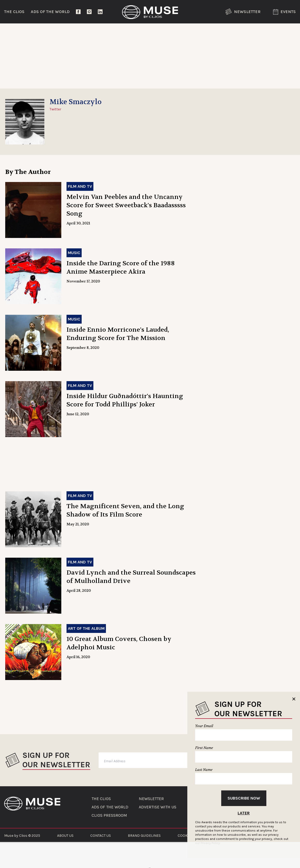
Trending (18, 32)
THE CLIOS (101, 799)
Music (74, 253)
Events (284, 12)
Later (244, 813)
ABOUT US (65, 836)
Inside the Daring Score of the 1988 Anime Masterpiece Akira (121, 268)
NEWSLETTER (151, 799)
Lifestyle (132, 32)
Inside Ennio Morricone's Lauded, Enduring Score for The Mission (118, 334)
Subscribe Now (244, 798)
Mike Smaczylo (76, 102)
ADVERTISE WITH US (158, 807)
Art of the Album (86, 628)
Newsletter (243, 12)
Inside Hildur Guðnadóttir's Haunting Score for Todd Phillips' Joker (125, 400)
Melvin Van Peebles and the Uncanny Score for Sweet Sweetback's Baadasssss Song (126, 205)
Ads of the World (50, 12)
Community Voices (193, 32)
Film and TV (80, 186)
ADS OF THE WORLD (110, 807)
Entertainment (75, 32)
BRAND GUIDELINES (144, 836)
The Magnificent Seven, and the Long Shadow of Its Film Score (125, 510)
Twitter (55, 109)
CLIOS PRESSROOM (109, 815)
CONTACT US (101, 836)
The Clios (14, 12)
